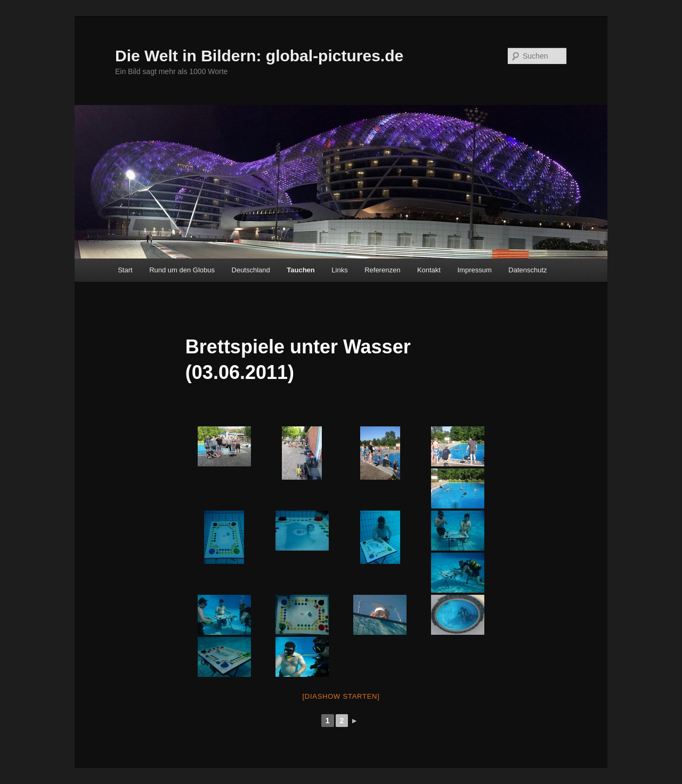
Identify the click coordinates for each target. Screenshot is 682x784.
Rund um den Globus (182, 270)
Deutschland (251, 270)
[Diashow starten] (341, 696)
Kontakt (429, 270)
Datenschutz (527, 270)
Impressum (474, 270)
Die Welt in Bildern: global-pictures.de (259, 56)
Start (125, 270)
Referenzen (382, 270)
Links (339, 270)
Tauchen (301, 270)
